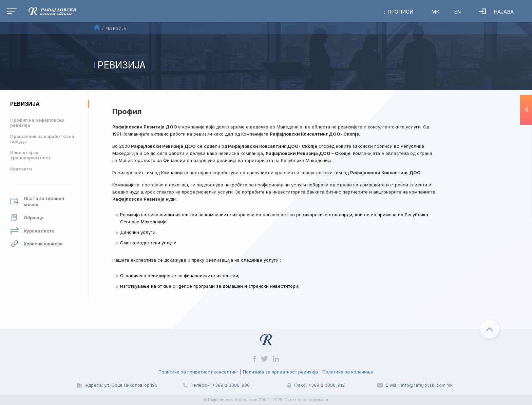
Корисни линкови (36, 244)
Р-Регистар (342, 12)
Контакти (21, 169)
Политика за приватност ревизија (280, 372)
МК (434, 12)
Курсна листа (32, 231)
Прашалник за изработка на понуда (42, 139)
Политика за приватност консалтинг (198, 372)
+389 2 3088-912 (326, 385)
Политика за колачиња (348, 372)
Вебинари (290, 12)
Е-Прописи (396, 12)
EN (456, 12)
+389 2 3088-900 (231, 385)
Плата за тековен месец (37, 201)
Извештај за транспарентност (31, 155)
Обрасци (27, 218)
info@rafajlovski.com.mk (427, 385)
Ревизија (25, 104)
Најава (495, 12)
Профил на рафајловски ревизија (37, 123)
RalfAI (246, 12)
